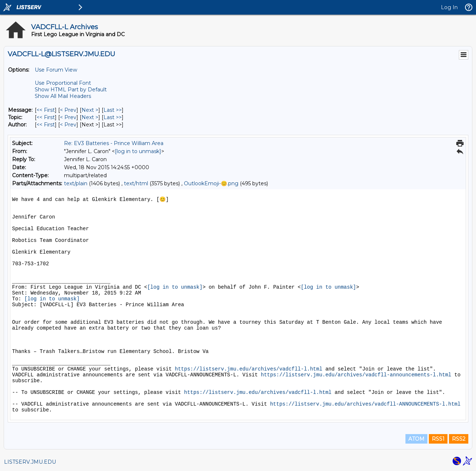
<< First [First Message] (46, 110)
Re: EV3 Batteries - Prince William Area (114, 143)
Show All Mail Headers (63, 96)
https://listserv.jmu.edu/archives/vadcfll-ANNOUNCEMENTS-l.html (365, 404)
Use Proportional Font (63, 83)
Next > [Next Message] (90, 110)
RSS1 (438, 439)
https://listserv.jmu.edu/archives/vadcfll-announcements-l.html (356, 375)
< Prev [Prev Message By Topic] (68, 117)
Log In (449, 7)
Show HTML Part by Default (71, 90)
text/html (136, 183)
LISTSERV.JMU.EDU (30, 462)
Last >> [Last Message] (113, 110)
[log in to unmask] (138, 151)
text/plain (76, 183)
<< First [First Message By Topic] (46, 117)
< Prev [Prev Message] (68, 110)
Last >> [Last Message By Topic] (113, 117)
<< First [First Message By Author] (46, 125)
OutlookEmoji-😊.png (211, 183)
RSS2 (459, 439)
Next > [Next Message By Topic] (90, 117)
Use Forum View (56, 70)
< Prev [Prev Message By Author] (68, 125)
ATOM (416, 439)
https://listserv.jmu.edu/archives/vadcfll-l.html (248, 369)
